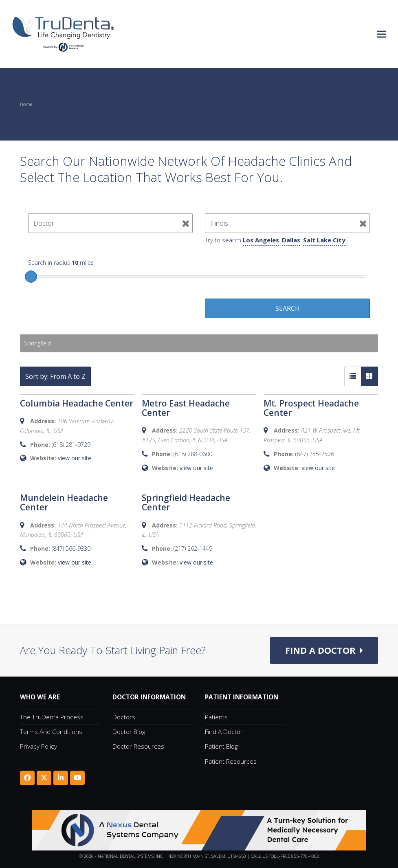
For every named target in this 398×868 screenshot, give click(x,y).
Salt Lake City (324, 240)
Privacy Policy (38, 747)
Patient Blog (221, 747)
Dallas (291, 240)
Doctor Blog (129, 732)
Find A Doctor (224, 732)
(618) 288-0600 (193, 454)
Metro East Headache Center (186, 408)
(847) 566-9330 (71, 548)
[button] (381, 34)
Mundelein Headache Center (64, 502)
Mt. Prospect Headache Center (311, 408)
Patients (216, 717)
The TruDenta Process (52, 717)
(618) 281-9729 (71, 445)
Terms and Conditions (51, 732)
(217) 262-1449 (193, 548)
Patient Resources (231, 761)
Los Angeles (261, 240)
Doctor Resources (138, 747)
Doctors (124, 717)
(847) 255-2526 (315, 454)
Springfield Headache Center (186, 502)
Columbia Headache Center (77, 403)
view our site (75, 458)
